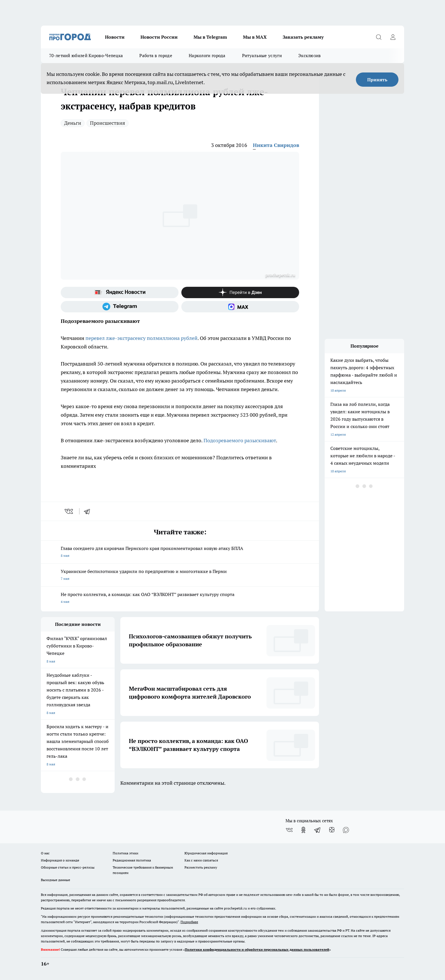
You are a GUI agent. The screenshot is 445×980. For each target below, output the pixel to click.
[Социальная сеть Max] (240, 307)
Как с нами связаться (201, 860)
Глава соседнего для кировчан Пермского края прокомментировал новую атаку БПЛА (180, 552)
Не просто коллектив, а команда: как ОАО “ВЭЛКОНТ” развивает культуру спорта (180, 598)
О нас (45, 853)
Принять (377, 80)
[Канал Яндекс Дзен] (240, 292)
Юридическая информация (206, 853)
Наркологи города (207, 56)
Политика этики (125, 853)
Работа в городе (156, 56)
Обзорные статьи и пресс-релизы (68, 867)
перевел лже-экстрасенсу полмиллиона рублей (141, 338)
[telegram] (89, 511)
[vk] (69, 511)
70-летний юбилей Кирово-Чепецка (86, 56)
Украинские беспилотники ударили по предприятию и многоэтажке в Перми (180, 575)
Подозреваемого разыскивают (240, 440)
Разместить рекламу (201, 867)
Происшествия (108, 123)
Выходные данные (55, 880)
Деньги (73, 123)
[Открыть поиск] (379, 37)
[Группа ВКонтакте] (289, 830)
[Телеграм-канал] (120, 307)
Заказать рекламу (303, 37)
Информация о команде (60, 860)
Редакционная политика (132, 860)
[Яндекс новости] (120, 292)
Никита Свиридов (276, 145)
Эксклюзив (310, 56)
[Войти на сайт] (393, 37)
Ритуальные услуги (262, 56)
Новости (115, 37)
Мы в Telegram (210, 37)
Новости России (159, 37)
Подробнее (189, 922)
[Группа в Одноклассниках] (303, 830)
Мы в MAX (255, 37)
